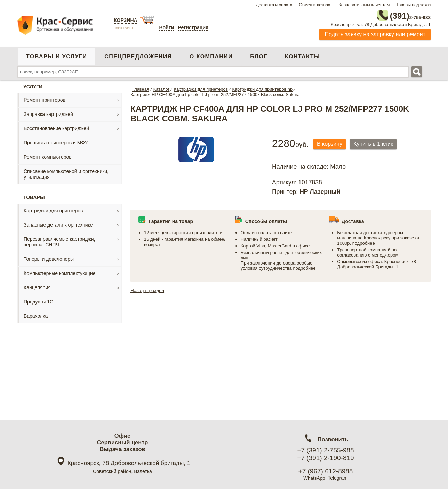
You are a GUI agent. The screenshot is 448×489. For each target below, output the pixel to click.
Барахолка (36, 315)
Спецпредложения (138, 55)
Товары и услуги (57, 55)
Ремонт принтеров (45, 98)
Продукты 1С (38, 300)
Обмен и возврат (315, 5)
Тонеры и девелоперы (49, 258)
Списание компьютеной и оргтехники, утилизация (66, 173)
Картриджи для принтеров (53, 209)
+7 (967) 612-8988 (326, 471)
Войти (166, 27)
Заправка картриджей (48, 113)
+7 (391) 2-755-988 (325, 450)
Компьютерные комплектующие (60, 272)
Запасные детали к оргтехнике (58, 223)
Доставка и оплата (274, 5)
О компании (211, 55)
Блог (259, 55)
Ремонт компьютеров (48, 156)
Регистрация (193, 27)
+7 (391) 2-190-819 (325, 458)
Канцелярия (37, 286)
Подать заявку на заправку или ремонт (375, 33)
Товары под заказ (413, 5)
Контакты (302, 55)
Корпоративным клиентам (364, 5)
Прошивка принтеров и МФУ (56, 141)
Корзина (126, 20)
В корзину (331, 143)
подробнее (304, 267)
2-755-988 (395, 15)
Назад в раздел (148, 289)
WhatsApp (314, 478)
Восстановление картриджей (56, 127)
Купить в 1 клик (378, 143)
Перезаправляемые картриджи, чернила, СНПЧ (59, 240)
